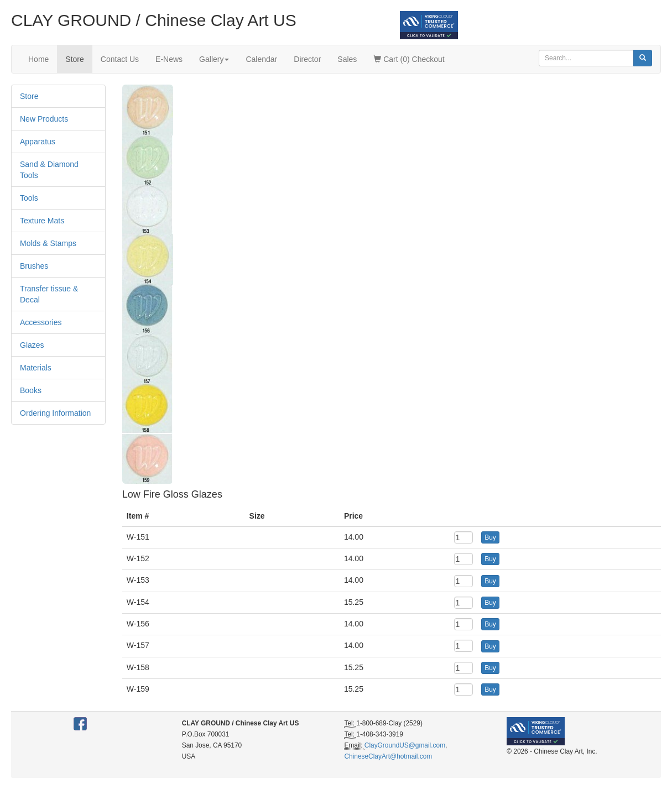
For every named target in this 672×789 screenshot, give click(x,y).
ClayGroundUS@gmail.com (405, 745)
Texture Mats (42, 221)
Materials (36, 368)
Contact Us (120, 59)
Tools (29, 198)
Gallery (214, 59)
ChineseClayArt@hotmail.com (388, 756)
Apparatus (38, 142)
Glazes (32, 345)
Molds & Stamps (48, 243)
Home (38, 59)
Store (74, 59)
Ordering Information (55, 413)
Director (307, 59)
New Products (44, 119)
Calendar (261, 59)
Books (31, 390)
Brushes (34, 266)
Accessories (41, 322)
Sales (347, 59)
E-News (169, 59)
